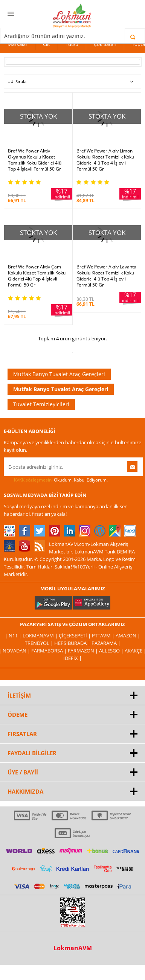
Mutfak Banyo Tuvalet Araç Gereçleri (59, 374)
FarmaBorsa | (50, 651)
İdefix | (72, 658)
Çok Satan (105, 44)
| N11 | (14, 636)
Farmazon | (83, 651)
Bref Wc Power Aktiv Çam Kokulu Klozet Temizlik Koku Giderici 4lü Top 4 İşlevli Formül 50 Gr (37, 276)
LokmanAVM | (41, 636)
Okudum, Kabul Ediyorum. (56, 480)
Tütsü (72, 44)
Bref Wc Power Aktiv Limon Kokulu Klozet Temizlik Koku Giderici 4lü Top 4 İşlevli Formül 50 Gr (105, 160)
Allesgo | (112, 651)
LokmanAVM (73, 948)
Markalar (18, 44)
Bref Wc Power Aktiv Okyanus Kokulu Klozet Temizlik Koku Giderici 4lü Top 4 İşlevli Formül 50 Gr (35, 160)
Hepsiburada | (73, 643)
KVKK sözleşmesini (33, 480)
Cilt (47, 44)
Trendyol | (40, 643)
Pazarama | (106, 643)
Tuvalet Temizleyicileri (41, 404)
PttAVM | (104, 636)
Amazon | (128, 636)
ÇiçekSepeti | (75, 636)
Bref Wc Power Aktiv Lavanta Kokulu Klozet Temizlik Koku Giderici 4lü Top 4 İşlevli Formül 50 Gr (106, 276)
